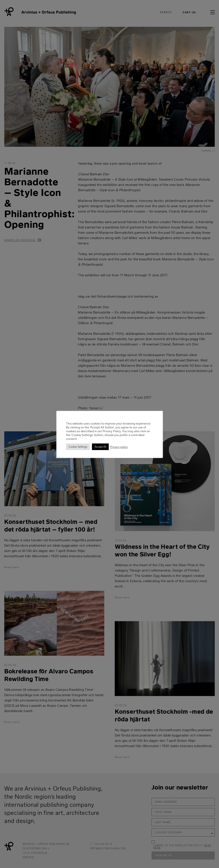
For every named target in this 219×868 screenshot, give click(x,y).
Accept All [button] (100, 447)
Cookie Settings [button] (78, 447)
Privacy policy (119, 447)
